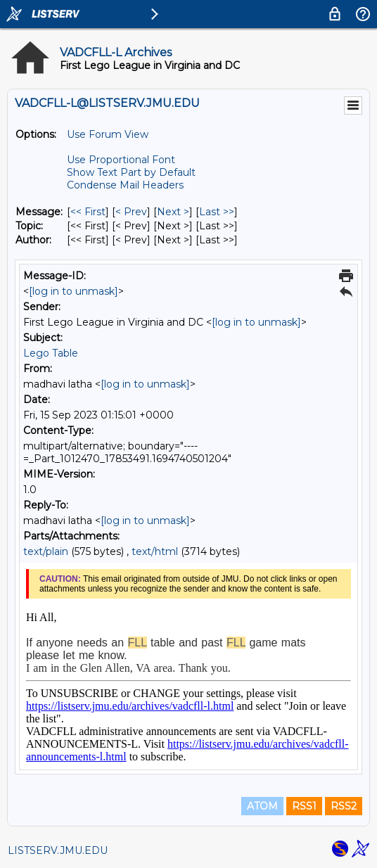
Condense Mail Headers (125, 185)
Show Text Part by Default (131, 172)
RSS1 (304, 806)
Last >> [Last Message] (217, 212)
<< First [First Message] (88, 212)
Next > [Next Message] (173, 212)
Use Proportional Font (121, 160)
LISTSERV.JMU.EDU (58, 850)
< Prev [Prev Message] (131, 212)
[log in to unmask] (74, 291)
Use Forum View (108, 134)
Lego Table (51, 353)
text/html (155, 551)
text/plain (46, 551)
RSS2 (344, 806)
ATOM (262, 806)
